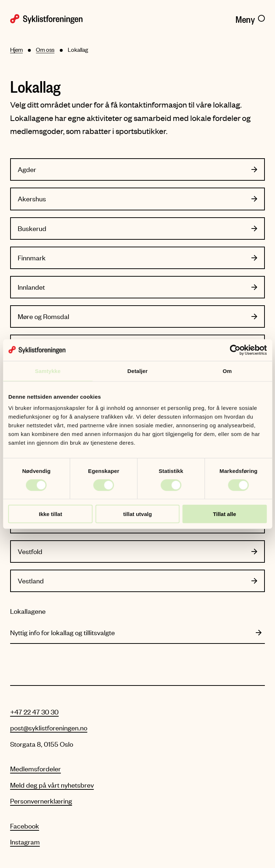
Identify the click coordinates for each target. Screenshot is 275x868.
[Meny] (250, 18)
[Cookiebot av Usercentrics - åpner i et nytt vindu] (235, 350)
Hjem (16, 49)
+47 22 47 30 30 (34, 712)
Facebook (25, 826)
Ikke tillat (50, 514)
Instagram (25, 842)
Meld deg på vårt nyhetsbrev (52, 785)
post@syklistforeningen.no (49, 728)
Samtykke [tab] (48, 371)
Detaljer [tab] (138, 371)
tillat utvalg (137, 514)
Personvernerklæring (41, 801)
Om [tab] (227, 371)
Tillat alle (225, 514)
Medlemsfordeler (36, 769)
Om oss (45, 49)
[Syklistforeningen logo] (71, 18)
